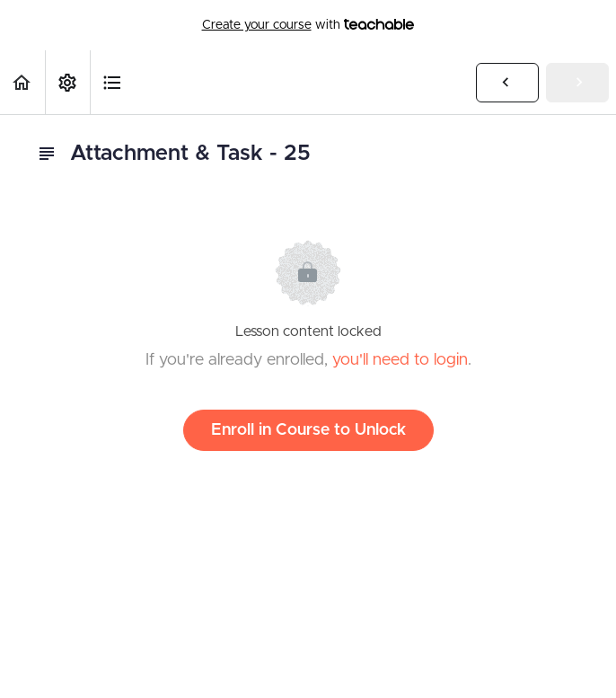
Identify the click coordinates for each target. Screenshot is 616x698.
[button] (22, 82)
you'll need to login (400, 360)
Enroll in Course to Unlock (308, 430)
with (308, 25)
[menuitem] (67, 82)
